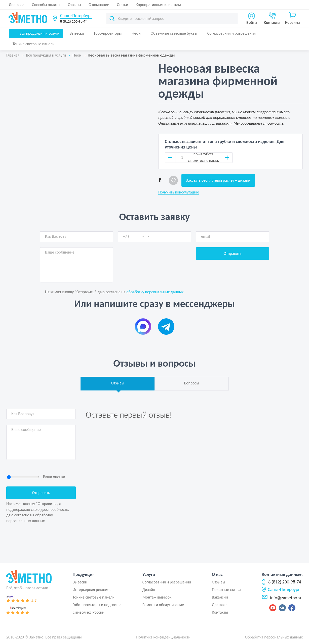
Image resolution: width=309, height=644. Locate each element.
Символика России (88, 612)
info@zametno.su (282, 598)
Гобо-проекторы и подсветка (97, 605)
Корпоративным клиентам (158, 5)
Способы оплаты (46, 5)
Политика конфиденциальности (163, 637)
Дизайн (149, 590)
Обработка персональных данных (274, 637)
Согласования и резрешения (167, 582)
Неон (136, 33)
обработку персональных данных (155, 292)
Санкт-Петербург (76, 16)
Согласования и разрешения (232, 33)
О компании (99, 5)
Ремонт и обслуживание (163, 605)
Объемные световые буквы (174, 33)
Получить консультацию (179, 192)
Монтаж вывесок (157, 597)
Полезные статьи (226, 590)
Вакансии (220, 597)
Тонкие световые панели (34, 44)
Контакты (220, 612)
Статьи (123, 5)
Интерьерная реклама (91, 590)
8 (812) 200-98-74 (74, 21)
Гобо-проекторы (108, 33)
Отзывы (74, 5)
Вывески (77, 33)
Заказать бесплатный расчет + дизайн (218, 180)
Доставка (17, 5)
